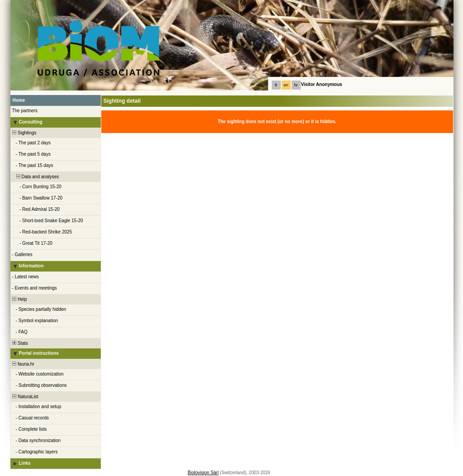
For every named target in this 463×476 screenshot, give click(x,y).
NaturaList (25, 397)
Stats (20, 343)
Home (19, 100)
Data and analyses (35, 177)
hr (296, 85)
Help (19, 299)
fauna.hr (23, 364)
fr (276, 85)
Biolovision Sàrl (203, 473)
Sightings (24, 133)
